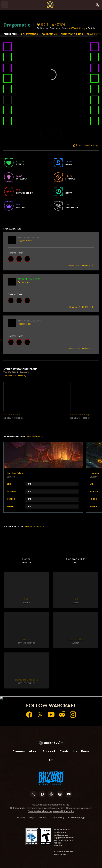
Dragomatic (17, 25)
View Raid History (35, 436)
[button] (7, 47)
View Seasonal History (16, 375)
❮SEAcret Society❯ (78, 28)
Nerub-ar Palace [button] (15, 473)
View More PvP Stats (35, 526)
